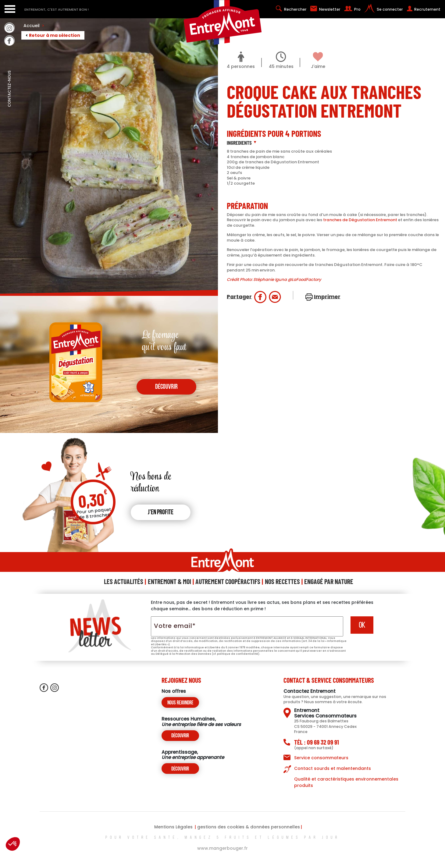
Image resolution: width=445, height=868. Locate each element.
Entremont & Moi (169, 581)
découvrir (166, 387)
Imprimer (327, 296)
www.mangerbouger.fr (222, 848)
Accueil (34, 26)
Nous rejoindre (180, 703)
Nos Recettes (282, 581)
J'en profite (161, 513)
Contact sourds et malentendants (333, 768)
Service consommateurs (321, 758)
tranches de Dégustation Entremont (360, 220)
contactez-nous (9, 102)
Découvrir (180, 736)
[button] (13, 844)
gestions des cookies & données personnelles (249, 827)
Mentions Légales (173, 827)
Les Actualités (124, 581)
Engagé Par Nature (329, 581)
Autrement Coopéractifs (228, 581)
